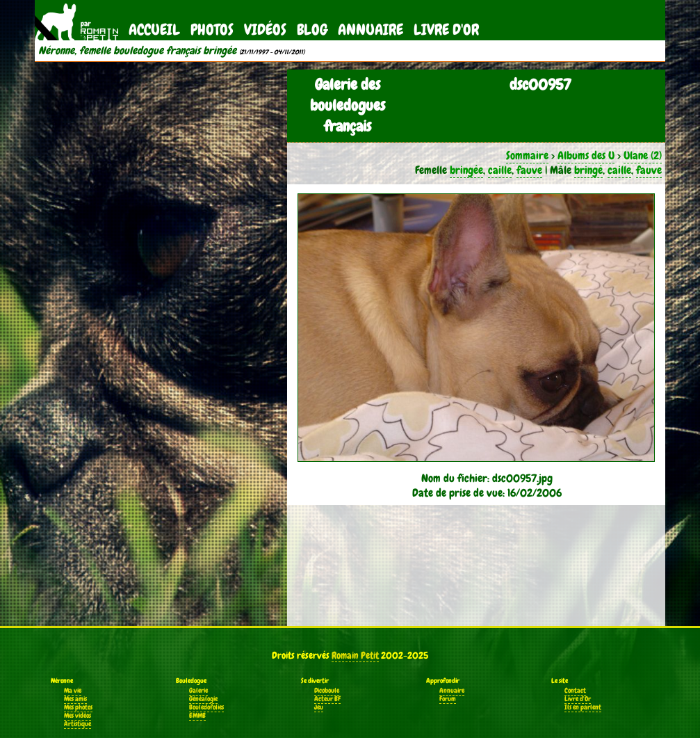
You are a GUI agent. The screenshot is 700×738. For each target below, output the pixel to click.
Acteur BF (327, 699)
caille (500, 170)
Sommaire (527, 155)
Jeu (319, 707)
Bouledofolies (206, 707)
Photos (212, 30)
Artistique (78, 724)
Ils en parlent (583, 707)
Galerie (198, 691)
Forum (448, 699)
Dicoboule (327, 691)
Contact (575, 691)
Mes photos (78, 707)
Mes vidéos (78, 716)
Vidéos (265, 30)
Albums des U (586, 155)
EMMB (197, 716)
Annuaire (371, 30)
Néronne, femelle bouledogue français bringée (137, 51)
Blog (312, 30)
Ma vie (73, 691)
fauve (529, 170)
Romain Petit (355, 655)
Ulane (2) (643, 155)
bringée (466, 170)
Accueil (154, 30)
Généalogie (203, 699)
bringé (588, 170)
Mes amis (75, 699)
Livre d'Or (446, 30)
